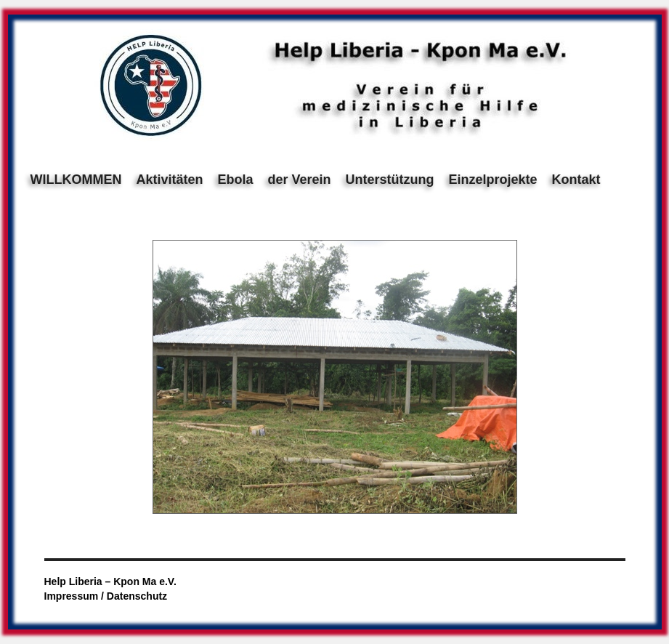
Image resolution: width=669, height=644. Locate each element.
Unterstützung (390, 180)
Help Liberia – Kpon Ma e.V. (110, 581)
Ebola (236, 180)
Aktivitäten (169, 180)
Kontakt (576, 180)
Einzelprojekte (493, 180)
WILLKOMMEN (76, 180)
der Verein (300, 180)
